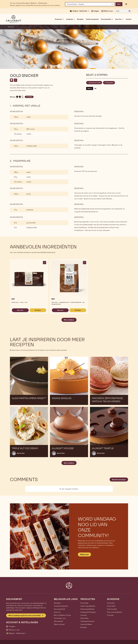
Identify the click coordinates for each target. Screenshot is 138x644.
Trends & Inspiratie (92, 19)
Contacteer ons (60, 618)
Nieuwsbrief (58, 621)
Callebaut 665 (31, 146)
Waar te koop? (59, 624)
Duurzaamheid (59, 609)
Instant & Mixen (86, 624)
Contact (129, 19)
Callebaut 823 (32, 228)
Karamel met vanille (95, 83)
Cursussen (111, 603)
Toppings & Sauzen (87, 621)
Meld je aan (84, 554)
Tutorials (110, 615)
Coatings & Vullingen (88, 612)
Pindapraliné (110, 83)
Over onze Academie (115, 612)
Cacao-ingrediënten (88, 606)
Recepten (80, 19)
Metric (90, 88)
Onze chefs (111, 606)
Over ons (57, 612)
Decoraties (84, 618)
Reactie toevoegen (119, 480)
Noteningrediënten (87, 609)
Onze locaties (112, 609)
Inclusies (84, 615)
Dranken (84, 627)
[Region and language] (90, 4)
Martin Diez (21, 453)
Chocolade (84, 603)
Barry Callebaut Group (62, 615)
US (95, 88)
